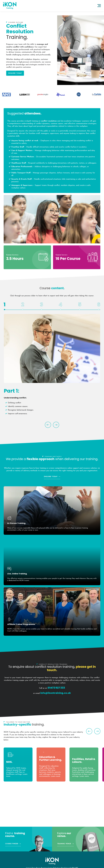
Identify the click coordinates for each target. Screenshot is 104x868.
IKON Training (10, 6)
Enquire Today (15, 73)
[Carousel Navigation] (52, 423)
